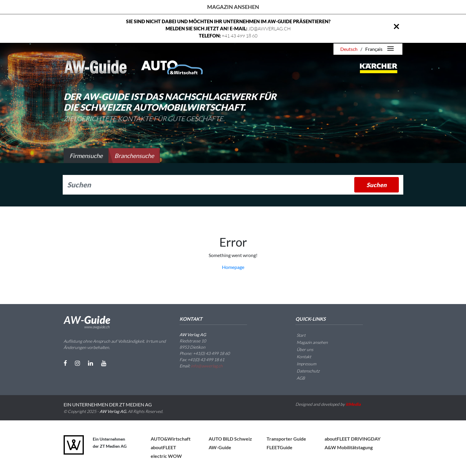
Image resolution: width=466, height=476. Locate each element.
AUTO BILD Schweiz (230, 439)
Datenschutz (304, 371)
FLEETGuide (280, 447)
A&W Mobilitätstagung (349, 447)
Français (374, 49)
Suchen (377, 185)
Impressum (303, 364)
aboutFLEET (163, 447)
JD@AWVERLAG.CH (269, 29)
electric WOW (166, 456)
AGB (297, 378)
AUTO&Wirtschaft (171, 439)
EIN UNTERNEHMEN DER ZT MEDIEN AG (108, 404)
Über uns (301, 349)
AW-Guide (220, 447)
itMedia (353, 404)
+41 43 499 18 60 (240, 36)
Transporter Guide (286, 439)
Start (297, 335)
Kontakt (300, 357)
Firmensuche (86, 156)
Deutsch (349, 49)
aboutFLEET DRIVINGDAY (352, 439)
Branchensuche (134, 156)
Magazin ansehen (233, 7)
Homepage (233, 267)
